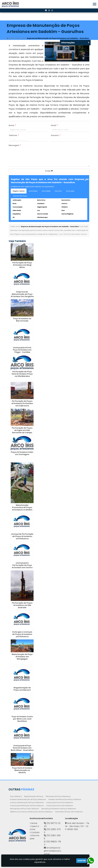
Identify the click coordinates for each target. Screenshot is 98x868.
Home (34, 823)
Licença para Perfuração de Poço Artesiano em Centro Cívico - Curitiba (22, 566)
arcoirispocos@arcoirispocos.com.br (53, 851)
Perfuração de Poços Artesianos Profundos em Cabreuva (22, 403)
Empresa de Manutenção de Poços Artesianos (28, 799)
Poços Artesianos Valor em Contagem (22, 453)
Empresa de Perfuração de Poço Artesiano (65, 799)
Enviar (49, 171)
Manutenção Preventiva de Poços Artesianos (59, 809)
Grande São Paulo (20, 196)
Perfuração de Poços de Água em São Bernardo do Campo (22, 430)
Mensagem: (15, 145)
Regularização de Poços (34, 796)
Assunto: (56, 135)
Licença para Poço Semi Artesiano (60, 806)
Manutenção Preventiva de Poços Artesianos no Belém (22, 507)
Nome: (12, 125)
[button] (95, 4)
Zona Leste (70, 191)
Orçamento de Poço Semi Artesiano (69, 812)
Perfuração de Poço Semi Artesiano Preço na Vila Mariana (22, 374)
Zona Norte (33, 191)
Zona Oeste (46, 191)
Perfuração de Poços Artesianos (58, 796)
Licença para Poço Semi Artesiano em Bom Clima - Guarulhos (22, 748)
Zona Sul (58, 191)
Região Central (19, 191)
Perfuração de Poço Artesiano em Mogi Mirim (22, 265)
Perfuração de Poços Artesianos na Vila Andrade (22, 605)
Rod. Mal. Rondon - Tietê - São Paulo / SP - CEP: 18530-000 (77, 826)
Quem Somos (34, 828)
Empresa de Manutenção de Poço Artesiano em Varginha (22, 294)
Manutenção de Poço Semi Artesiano (24, 809)
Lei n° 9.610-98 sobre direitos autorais (73, 234)
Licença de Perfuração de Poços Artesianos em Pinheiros (22, 536)
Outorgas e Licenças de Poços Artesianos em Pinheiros (22, 634)
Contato (35, 832)
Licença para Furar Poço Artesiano (60, 802)
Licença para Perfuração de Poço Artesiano (27, 806)
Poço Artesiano (16, 796)
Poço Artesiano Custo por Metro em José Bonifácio (22, 719)
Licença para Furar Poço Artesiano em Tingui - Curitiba (22, 350)
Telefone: (14, 135)
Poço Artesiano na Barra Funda (22, 320)
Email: (54, 125)
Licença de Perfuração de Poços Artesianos (27, 802)
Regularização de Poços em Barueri (22, 689)
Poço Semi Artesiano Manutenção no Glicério (22, 770)
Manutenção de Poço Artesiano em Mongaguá (22, 657)
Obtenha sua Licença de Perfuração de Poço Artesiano (31, 812)
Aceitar (82, 861)
